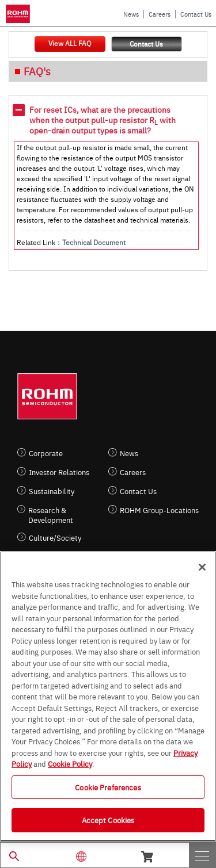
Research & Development (51, 515)
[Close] (202, 567)
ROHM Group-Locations (159, 510)
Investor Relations (59, 472)
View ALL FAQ (70, 43)
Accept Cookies (108, 820)
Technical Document (94, 242)
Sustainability (52, 491)
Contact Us (196, 14)
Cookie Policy (70, 763)
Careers (160, 14)
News (131, 14)
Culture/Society (55, 538)
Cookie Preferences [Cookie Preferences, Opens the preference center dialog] (108, 787)
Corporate (46, 453)
